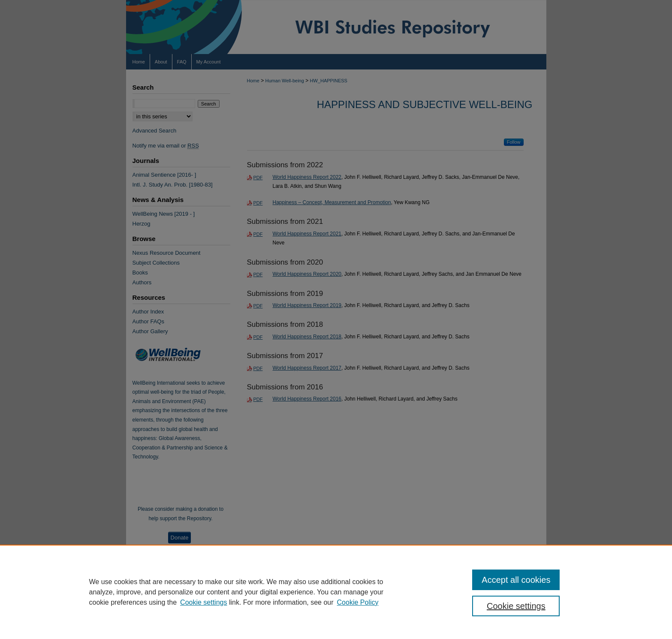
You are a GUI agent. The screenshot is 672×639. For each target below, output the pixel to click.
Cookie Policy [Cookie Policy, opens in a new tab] (358, 602)
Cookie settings (203, 602)
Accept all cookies (516, 580)
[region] (336, 592)
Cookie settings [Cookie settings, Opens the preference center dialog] (516, 606)
